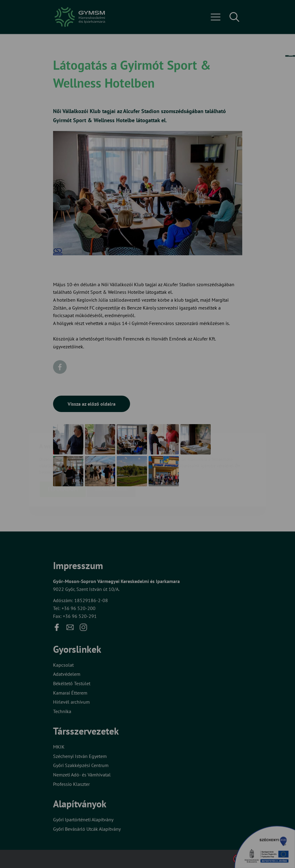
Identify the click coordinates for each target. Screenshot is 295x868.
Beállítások (111, 453)
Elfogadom (63, 453)
